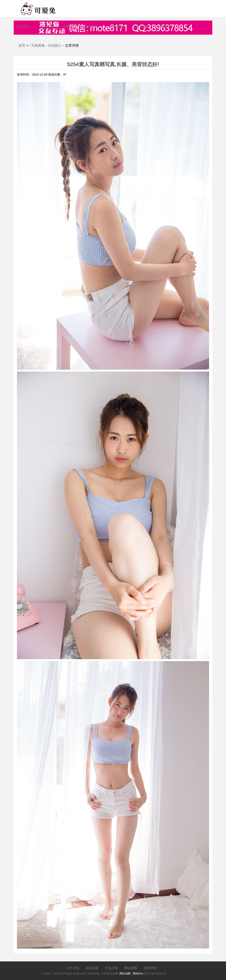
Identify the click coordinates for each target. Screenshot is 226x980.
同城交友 (116, 27)
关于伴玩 (73, 968)
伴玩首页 (23, 27)
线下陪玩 (93, 27)
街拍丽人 (55, 45)
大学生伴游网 (110, 973)
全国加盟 (92, 968)
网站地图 (131, 968)
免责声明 (150, 968)
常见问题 (111, 968)
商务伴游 (70, 27)
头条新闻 (163, 27)
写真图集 (140, 27)
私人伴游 (47, 27)
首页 (22, 45)
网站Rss (138, 973)
